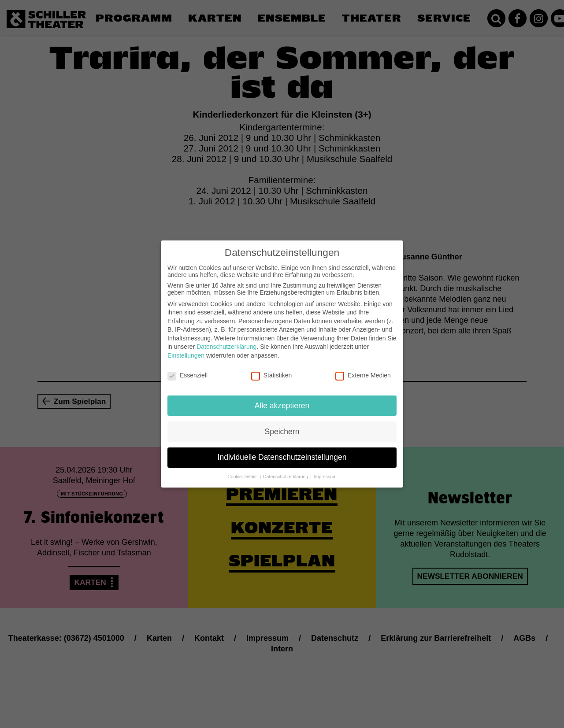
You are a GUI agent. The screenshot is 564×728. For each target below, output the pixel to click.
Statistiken (272, 375)
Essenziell (187, 375)
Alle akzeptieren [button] (282, 405)
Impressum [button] (325, 477)
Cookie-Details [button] (243, 477)
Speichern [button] (282, 431)
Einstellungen (186, 355)
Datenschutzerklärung (226, 347)
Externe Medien (363, 375)
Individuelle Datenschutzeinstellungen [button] (282, 457)
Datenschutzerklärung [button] (286, 477)
